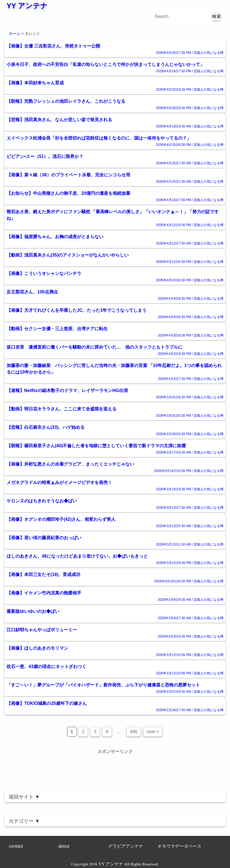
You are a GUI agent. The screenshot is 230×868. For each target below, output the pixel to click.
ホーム (15, 34)
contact (16, 846)
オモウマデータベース (179, 846)
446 (134, 732)
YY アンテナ (27, 6)
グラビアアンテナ (126, 846)
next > (153, 732)
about (64, 846)
